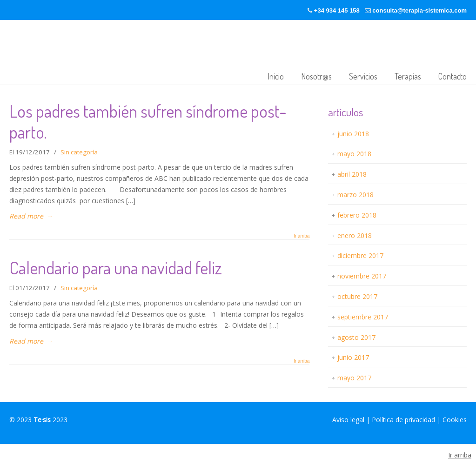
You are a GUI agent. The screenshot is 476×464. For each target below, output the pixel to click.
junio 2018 (353, 134)
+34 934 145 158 (337, 10)
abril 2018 (352, 174)
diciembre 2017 (360, 255)
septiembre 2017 (363, 317)
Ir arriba (302, 236)
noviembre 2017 (362, 276)
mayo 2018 (354, 154)
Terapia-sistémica (146, 53)
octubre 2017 (357, 296)
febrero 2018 (357, 215)
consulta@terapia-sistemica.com (419, 10)
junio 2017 (353, 357)
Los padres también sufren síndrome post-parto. (148, 121)
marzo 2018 (355, 195)
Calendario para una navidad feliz (116, 268)
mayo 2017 (354, 378)
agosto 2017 (356, 337)
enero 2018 (355, 235)
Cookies (455, 420)
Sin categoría (79, 152)
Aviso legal (348, 420)
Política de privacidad (403, 420)
